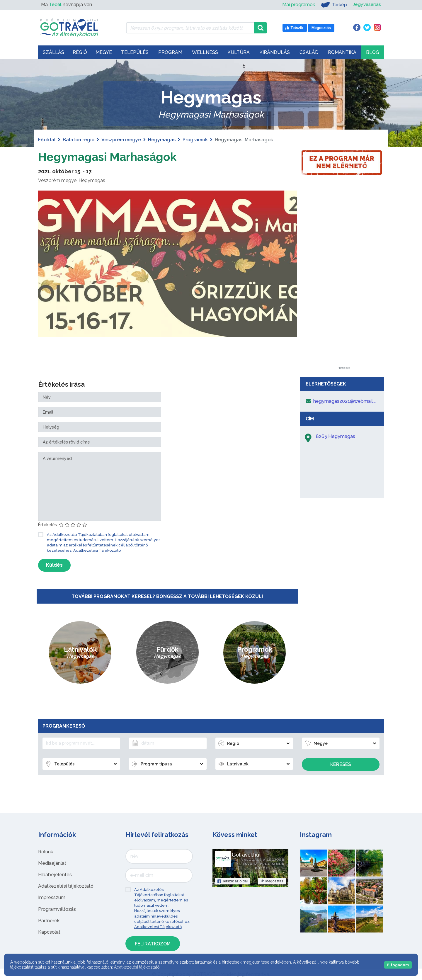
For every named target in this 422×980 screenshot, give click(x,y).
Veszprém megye (121, 140)
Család (309, 52)
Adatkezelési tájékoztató (66, 886)
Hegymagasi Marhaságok (109, 157)
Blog (373, 52)
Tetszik (233, 881)
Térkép (334, 5)
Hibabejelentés (55, 875)
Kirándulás (275, 52)
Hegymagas (162, 140)
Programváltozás (57, 909)
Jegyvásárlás (367, 5)
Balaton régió (79, 140)
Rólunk (46, 852)
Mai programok (298, 5)
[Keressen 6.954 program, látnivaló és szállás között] (190, 28)
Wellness (205, 52)
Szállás (53, 52)
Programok (195, 140)
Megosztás (272, 881)
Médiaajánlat (52, 863)
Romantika (342, 52)
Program (170, 52)
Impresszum (52, 897)
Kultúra (239, 52)
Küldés (54, 565)
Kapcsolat (49, 932)
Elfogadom (398, 965)
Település (135, 52)
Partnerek (49, 921)
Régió (80, 52)
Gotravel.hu (245, 855)
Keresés (341, 764)
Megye (104, 52)
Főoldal (47, 140)
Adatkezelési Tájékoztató (97, 550)
